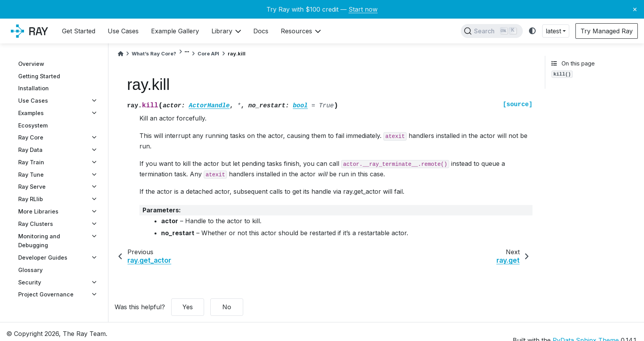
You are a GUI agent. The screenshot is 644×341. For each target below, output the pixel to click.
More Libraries (38, 211)
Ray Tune (31, 175)
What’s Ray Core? (154, 54)
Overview (31, 64)
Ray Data (30, 150)
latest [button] (553, 31)
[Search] (492, 31)
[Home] (120, 54)
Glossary (30, 270)
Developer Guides (43, 257)
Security (30, 282)
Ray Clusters (36, 224)
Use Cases (33, 101)
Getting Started (39, 76)
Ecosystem (33, 125)
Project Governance (46, 294)
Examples (31, 113)
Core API (208, 54)
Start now (363, 9)
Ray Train (31, 162)
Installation (33, 88)
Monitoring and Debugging (39, 241)
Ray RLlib (31, 199)
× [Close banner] (635, 9)
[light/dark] (532, 31)
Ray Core (31, 137)
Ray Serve (32, 187)
